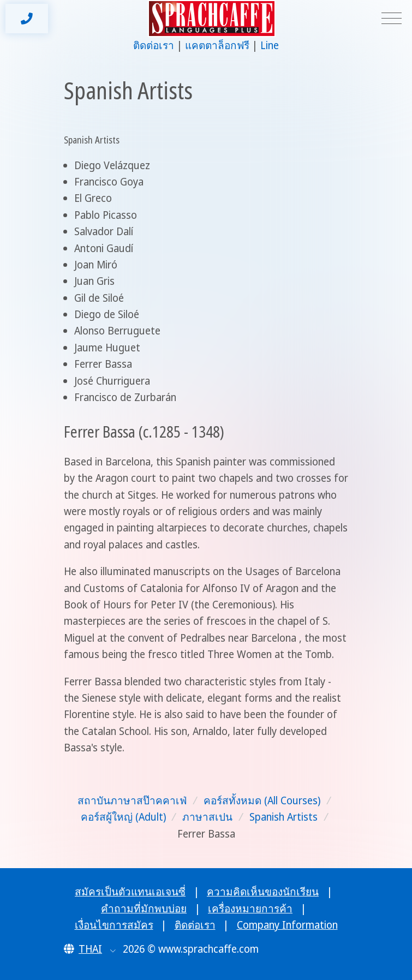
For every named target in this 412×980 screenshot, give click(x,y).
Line (270, 45)
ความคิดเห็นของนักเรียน (263, 892)
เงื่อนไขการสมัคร (114, 925)
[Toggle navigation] (392, 19)
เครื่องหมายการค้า (250, 909)
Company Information (287, 925)
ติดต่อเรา (154, 45)
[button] (90, 949)
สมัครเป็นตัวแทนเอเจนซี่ (130, 892)
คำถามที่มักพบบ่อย (144, 909)
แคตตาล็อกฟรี (217, 45)
